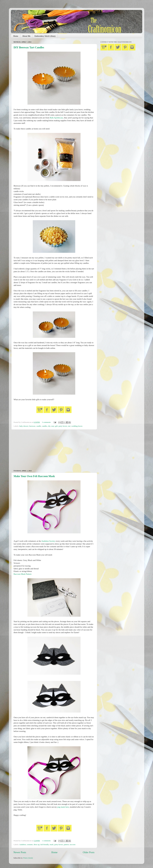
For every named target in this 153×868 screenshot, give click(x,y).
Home (16, 36)
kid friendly (45, 844)
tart (69, 426)
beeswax (32, 426)
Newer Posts (20, 852)
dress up (37, 844)
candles (45, 426)
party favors (63, 426)
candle (39, 426)
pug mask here (63, 807)
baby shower (24, 426)
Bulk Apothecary (56, 118)
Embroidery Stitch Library (45, 36)
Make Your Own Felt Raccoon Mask (34, 476)
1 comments (46, 841)
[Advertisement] (54, 450)
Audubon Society (48, 541)
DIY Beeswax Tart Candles (29, 47)
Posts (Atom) (28, 858)
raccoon (73, 844)
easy (53, 426)
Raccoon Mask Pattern (23, 574)
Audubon (23, 844)
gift (56, 426)
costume (30, 844)
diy (49, 426)
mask (52, 844)
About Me (26, 36)
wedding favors (77, 426)
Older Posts (89, 852)
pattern (66, 844)
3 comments (46, 422)
